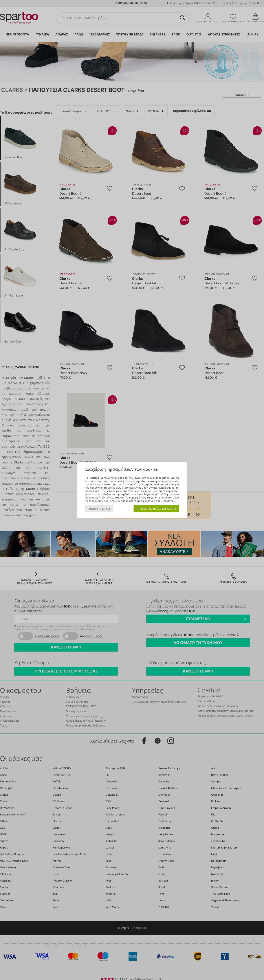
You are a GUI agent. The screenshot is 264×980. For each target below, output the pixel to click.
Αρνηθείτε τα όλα (99, 509)
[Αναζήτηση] (182, 18)
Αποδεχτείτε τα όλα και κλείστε (156, 509)
